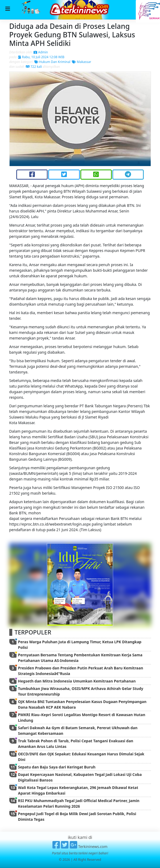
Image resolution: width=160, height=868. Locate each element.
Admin (41, 52)
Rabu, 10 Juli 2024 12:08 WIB (41, 57)
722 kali (34, 67)
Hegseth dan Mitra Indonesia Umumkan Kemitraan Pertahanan (77, 681)
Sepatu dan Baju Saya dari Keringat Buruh (57, 767)
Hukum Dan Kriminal (52, 62)
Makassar (81, 62)
